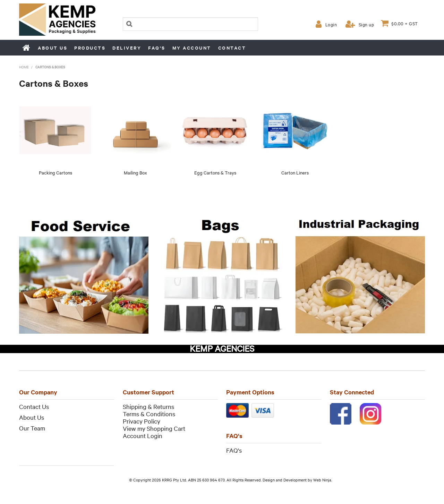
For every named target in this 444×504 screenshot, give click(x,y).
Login (331, 24)
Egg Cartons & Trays (215, 172)
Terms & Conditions (149, 414)
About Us (32, 417)
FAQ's (157, 48)
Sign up (366, 24)
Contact (232, 48)
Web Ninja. (323, 480)
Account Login (143, 435)
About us (53, 48)
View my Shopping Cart (154, 428)
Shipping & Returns (148, 406)
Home (27, 48)
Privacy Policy (142, 421)
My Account (192, 48)
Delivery (127, 48)
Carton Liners (295, 172)
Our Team (32, 428)
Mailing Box (135, 172)
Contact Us (34, 406)
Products (90, 48)
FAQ (232, 450)
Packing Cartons (55, 172)
